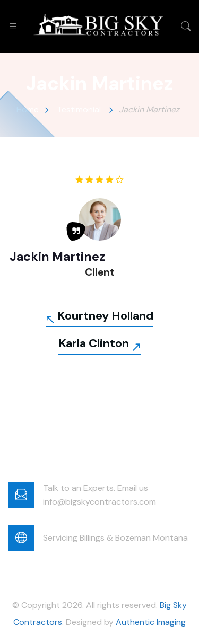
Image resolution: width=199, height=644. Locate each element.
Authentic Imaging (151, 622)
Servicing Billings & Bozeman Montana (115, 538)
